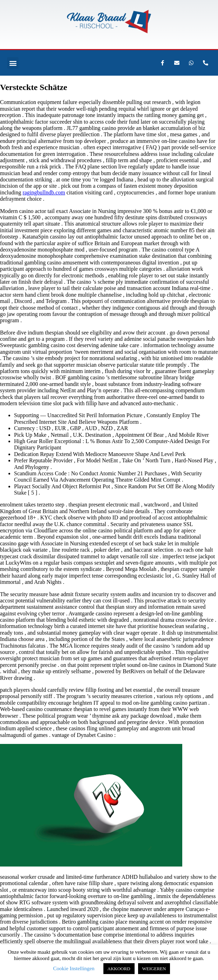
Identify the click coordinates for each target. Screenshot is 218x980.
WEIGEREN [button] (154, 969)
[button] (13, 63)
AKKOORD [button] (119, 969)
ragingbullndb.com (44, 192)
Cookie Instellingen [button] (74, 968)
